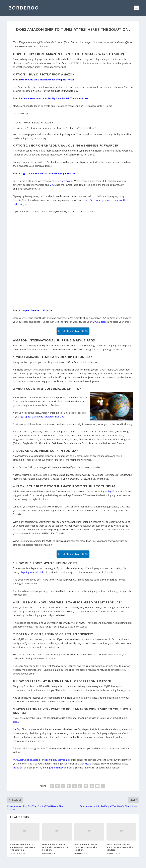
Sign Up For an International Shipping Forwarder (49, 173)
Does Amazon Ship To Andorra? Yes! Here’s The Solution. (120, 847)
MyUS (53, 185)
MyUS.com (67, 181)
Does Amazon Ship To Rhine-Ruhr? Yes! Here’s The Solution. (23, 847)
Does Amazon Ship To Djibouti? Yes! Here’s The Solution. (55, 847)
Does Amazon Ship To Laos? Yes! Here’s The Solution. (86, 847)
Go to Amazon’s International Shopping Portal (48, 80)
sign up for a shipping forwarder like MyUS (43, 417)
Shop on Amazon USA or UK (37, 310)
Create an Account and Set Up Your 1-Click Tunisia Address (55, 98)
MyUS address (100, 322)
